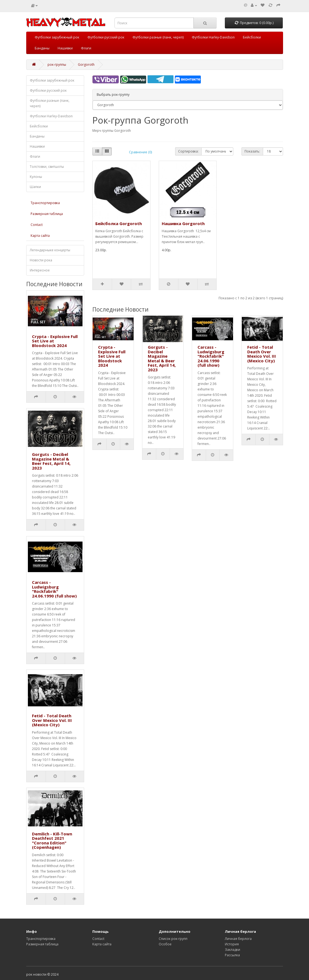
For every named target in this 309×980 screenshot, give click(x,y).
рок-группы (57, 65)
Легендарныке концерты (50, 250)
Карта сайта (40, 236)
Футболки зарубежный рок (57, 37)
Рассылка (232, 955)
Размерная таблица (47, 214)
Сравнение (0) (140, 152)
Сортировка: (188, 151)
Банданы (42, 48)
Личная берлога (238, 939)
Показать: (252, 151)
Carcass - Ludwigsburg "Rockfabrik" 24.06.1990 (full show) (54, 589)
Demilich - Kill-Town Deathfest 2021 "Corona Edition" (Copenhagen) (52, 841)
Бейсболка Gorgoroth (119, 223)
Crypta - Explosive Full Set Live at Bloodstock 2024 (112, 356)
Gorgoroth (86, 65)
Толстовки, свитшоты (47, 167)
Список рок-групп (173, 939)
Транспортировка (45, 203)
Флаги (86, 48)
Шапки (35, 187)
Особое (165, 944)
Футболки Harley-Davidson (213, 37)
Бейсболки (252, 37)
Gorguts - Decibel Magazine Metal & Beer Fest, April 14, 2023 (51, 461)
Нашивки (65, 48)
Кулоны (36, 177)
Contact (37, 225)
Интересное (40, 270)
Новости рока (41, 260)
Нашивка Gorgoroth (183, 223)
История (232, 944)
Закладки (233, 950)
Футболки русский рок (106, 37)
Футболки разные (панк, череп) (158, 37)
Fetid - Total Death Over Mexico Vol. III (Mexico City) (52, 720)
